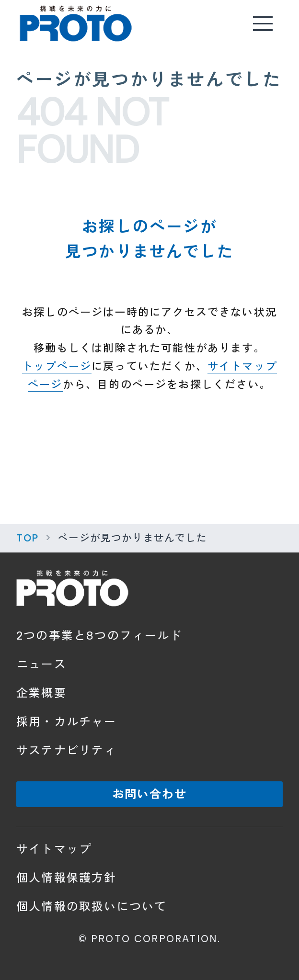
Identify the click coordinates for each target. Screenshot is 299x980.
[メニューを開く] (263, 23)
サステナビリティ (66, 750)
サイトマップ (54, 849)
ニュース (41, 664)
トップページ (57, 366)
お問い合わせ (149, 794)
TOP (28, 538)
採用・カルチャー (66, 722)
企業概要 (41, 693)
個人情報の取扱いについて (92, 907)
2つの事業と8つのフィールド (99, 636)
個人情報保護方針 (66, 878)
